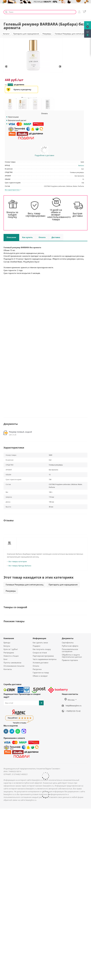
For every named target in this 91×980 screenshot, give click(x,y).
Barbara (81, 165)
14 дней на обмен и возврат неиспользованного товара (56, 215)
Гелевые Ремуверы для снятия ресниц (25, 585)
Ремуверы (11, 591)
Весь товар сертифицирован (34, 215)
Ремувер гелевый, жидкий (20, 432)
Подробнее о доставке (44, 155)
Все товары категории (18, 561)
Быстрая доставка (78, 215)
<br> (45, 298)
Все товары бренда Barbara (20, 566)
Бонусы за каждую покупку (12, 215)
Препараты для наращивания (63, 585)
